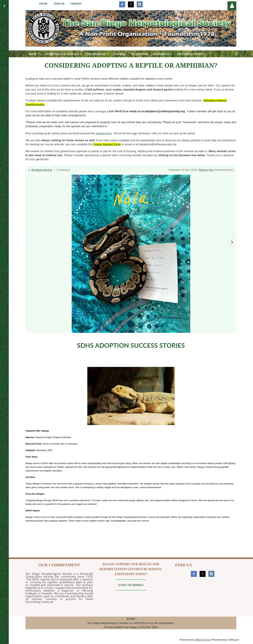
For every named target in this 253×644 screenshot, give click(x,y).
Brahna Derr (207, 170)
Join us (59, 3)
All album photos (42, 170)
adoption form (104, 133)
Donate (76, 3)
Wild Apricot (203, 640)
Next (232, 242)
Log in (232, 6)
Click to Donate (131, 585)
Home (43, 3)
